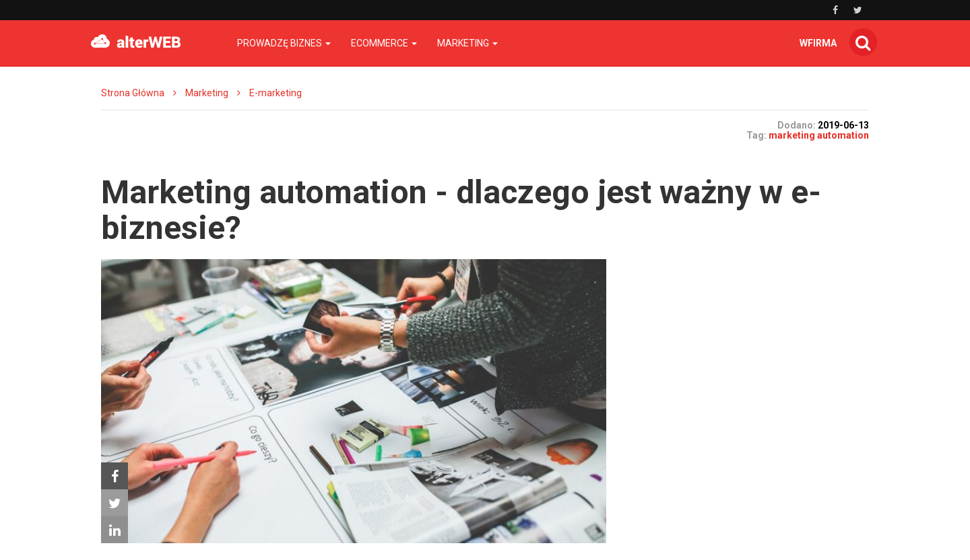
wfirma (818, 43)
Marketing (207, 93)
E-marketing (276, 93)
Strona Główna (133, 93)
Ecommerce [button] (384, 43)
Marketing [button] (467, 43)
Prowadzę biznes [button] (284, 43)
